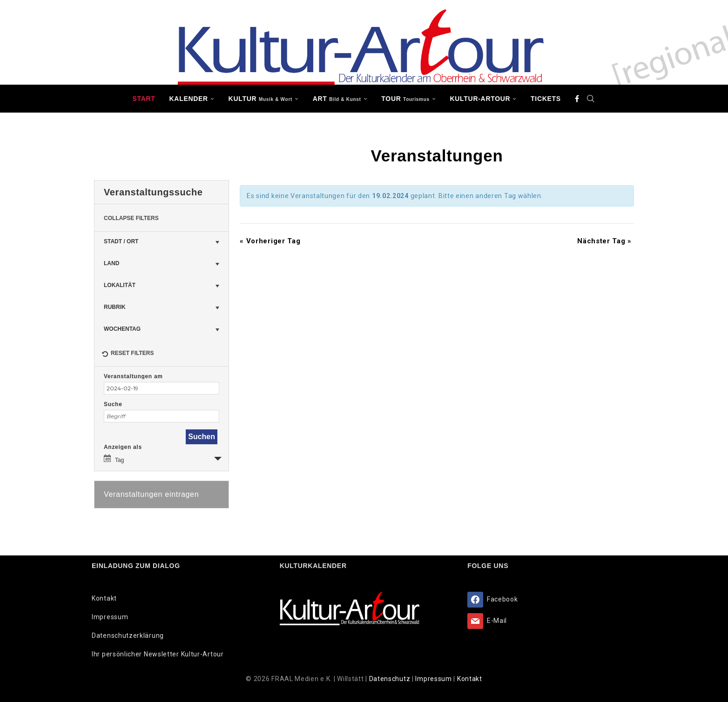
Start (144, 99)
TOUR (405, 99)
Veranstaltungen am (133, 376)
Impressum (110, 617)
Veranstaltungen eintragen (151, 494)
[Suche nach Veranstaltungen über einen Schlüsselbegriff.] (162, 416)
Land (111, 263)
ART (337, 99)
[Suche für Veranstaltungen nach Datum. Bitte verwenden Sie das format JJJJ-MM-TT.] (162, 388)
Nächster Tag (604, 241)
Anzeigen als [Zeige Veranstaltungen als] (123, 447)
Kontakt (104, 598)
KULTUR (260, 99)
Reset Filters (128, 354)
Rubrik (115, 307)
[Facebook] (577, 99)
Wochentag (122, 329)
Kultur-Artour (480, 99)
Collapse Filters (131, 218)
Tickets (546, 99)
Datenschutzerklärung (128, 635)
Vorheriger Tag (270, 241)
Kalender (189, 99)
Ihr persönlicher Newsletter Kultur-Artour (158, 654)
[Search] (591, 99)
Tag (114, 459)
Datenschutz (391, 679)
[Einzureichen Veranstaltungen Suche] (202, 437)
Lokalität (120, 285)
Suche (113, 404)
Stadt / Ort (121, 241)
